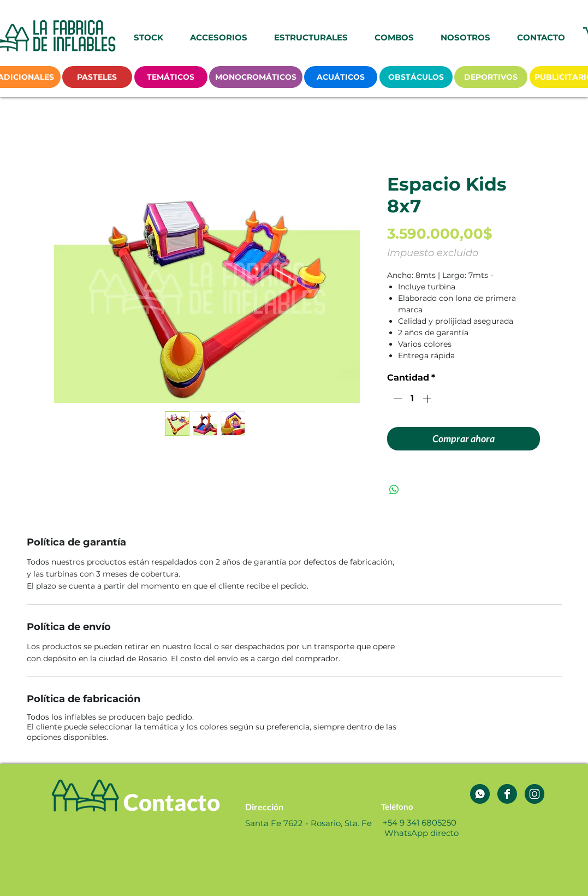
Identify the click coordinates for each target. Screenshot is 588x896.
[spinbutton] (412, 399)
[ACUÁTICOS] (341, 77)
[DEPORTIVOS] (491, 77)
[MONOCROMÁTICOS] (256, 77)
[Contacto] (172, 802)
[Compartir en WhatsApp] (394, 490)
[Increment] (428, 399)
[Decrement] (396, 399)
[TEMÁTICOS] (171, 77)
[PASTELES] (97, 77)
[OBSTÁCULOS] (416, 77)
